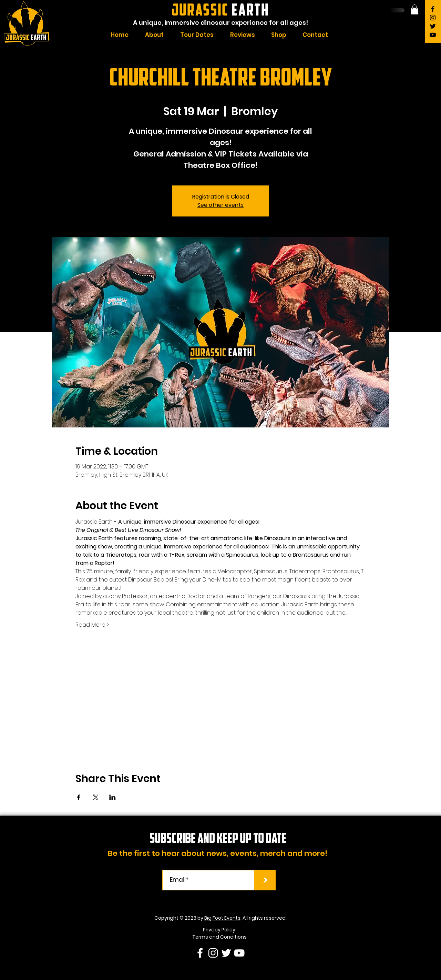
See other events (220, 205)
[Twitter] (433, 26)
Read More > (92, 625)
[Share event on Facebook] (79, 797)
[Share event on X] (96, 797)
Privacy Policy (219, 930)
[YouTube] (433, 35)
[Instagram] (433, 18)
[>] (265, 880)
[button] (414, 9)
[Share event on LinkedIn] (112, 797)
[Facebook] (433, 9)
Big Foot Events (222, 918)
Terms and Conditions (219, 937)
